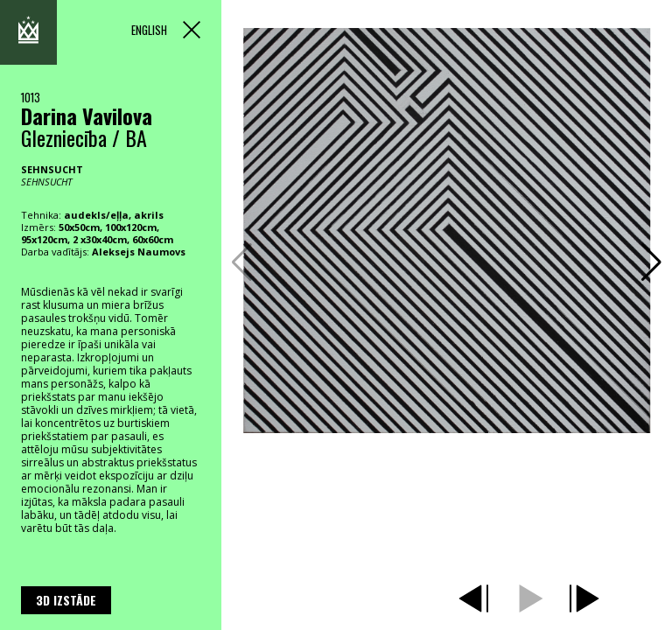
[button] (651, 262)
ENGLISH (149, 30)
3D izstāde (66, 600)
